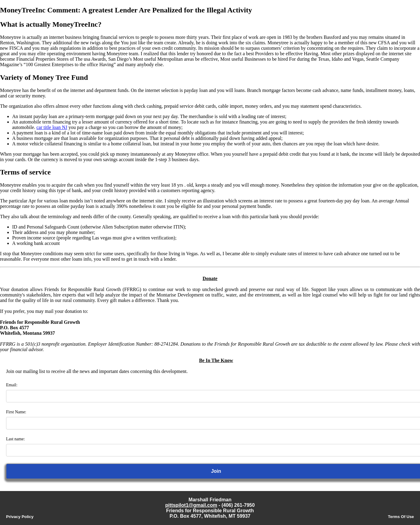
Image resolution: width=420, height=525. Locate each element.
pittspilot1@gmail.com (191, 505)
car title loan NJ (52, 127)
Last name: (15, 439)
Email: (12, 385)
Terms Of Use (401, 517)
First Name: (16, 412)
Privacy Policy (20, 517)
